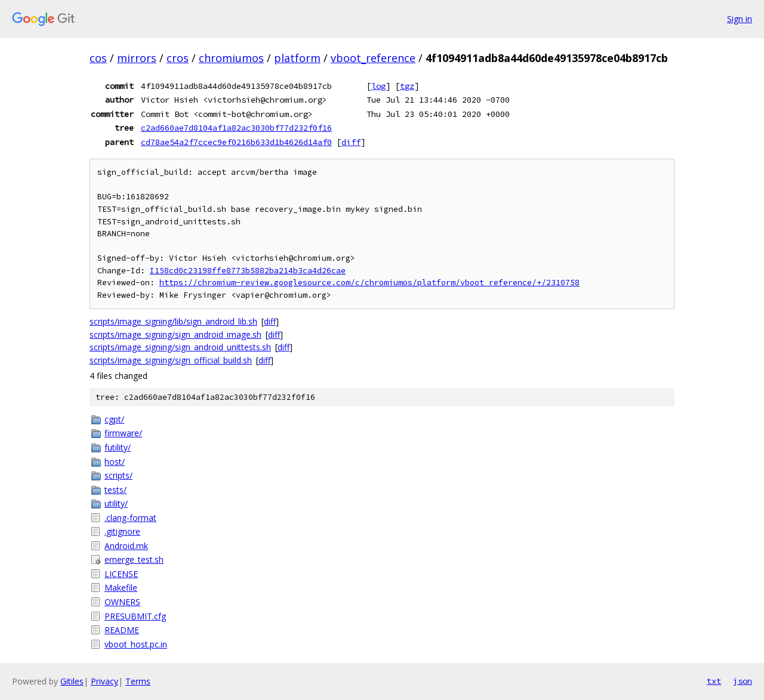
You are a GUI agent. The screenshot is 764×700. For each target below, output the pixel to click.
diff (351, 142)
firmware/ (123, 433)
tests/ (115, 490)
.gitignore (122, 531)
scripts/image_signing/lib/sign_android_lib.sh (173, 321)
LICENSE (121, 574)
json (743, 681)
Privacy (104, 681)
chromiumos (231, 58)
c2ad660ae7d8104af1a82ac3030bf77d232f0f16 (236, 128)
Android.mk (126, 546)
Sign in (740, 19)
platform (297, 58)
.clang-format (130, 518)
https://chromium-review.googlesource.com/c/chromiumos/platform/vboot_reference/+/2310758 (369, 283)
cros (178, 58)
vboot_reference (373, 58)
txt (714, 681)
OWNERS (122, 602)
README (122, 630)
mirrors (137, 58)
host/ (115, 462)
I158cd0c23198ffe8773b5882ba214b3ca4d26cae (248, 271)
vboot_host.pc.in (136, 644)
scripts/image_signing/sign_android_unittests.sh (180, 347)
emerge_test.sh (134, 559)
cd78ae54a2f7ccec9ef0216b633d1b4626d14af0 (236, 142)
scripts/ (118, 475)
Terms (138, 681)
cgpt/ (114, 419)
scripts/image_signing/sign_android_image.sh (175, 334)
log (378, 86)
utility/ (116, 503)
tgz (407, 86)
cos (98, 58)
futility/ (118, 447)
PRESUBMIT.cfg (135, 616)
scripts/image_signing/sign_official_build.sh (171, 360)
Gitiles (72, 681)
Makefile (121, 588)
